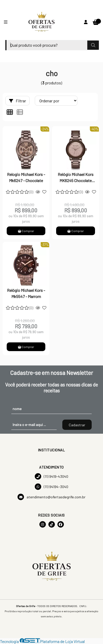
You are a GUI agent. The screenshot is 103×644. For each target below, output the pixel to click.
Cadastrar (77, 425)
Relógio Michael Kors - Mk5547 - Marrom (26, 293)
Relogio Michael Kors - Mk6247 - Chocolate (26, 177)
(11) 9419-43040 (51, 476)
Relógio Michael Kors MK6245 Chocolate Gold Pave (76, 178)
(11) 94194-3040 (51, 487)
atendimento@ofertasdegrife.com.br (51, 497)
